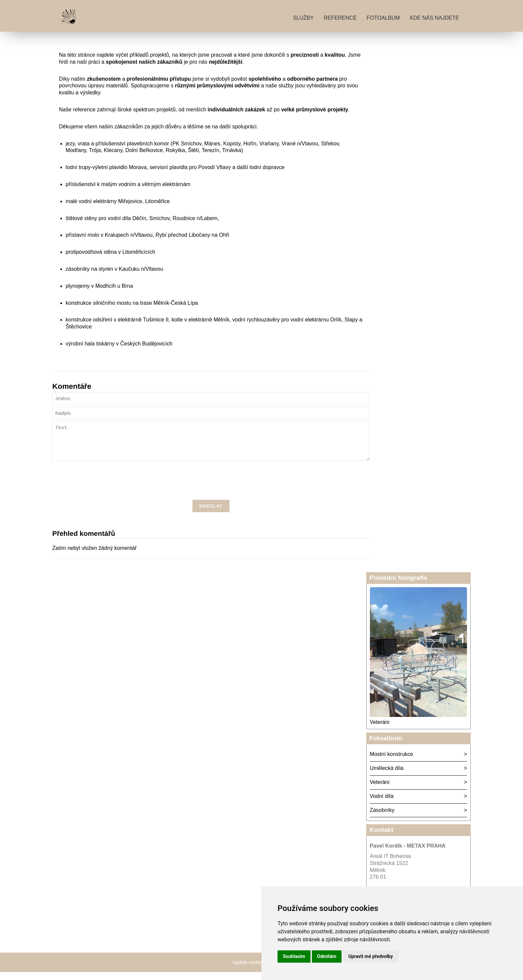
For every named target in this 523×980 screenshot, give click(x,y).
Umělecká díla (387, 776)
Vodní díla (382, 804)
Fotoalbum (383, 18)
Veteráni (380, 730)
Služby (303, 18)
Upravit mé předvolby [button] (370, 956)
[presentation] (211, 489)
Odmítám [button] (327, 956)
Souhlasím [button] (294, 956)
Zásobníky (382, 818)
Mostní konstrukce (392, 762)
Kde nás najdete (435, 18)
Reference (340, 18)
